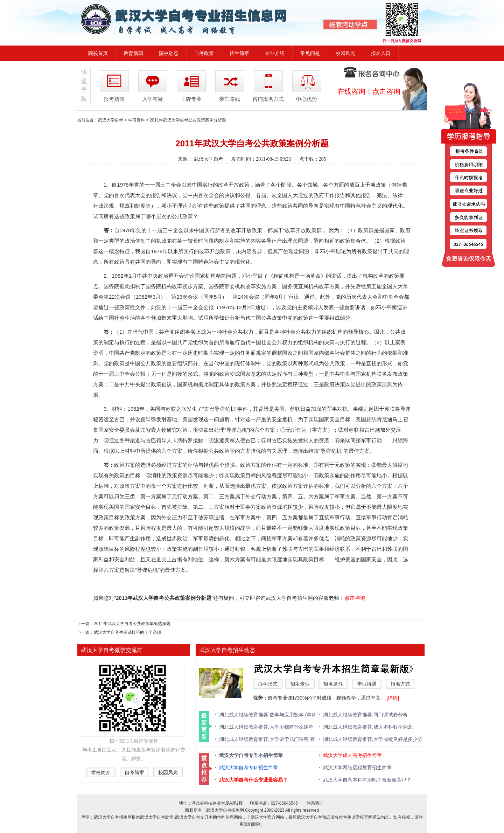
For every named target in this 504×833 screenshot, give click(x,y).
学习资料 (136, 120)
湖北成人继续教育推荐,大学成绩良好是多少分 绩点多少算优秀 (373, 740)
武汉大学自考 (111, 120)
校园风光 (345, 53)
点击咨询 (386, 91)
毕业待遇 (367, 684)
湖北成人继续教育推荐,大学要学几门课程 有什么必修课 (267, 740)
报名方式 (400, 684)
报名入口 (381, 53)
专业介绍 (275, 53)
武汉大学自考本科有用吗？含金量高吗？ (367, 780)
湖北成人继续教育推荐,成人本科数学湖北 (368, 727)
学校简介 (101, 772)
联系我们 (315, 803)
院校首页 (98, 53)
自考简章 (134, 772)
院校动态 (169, 53)
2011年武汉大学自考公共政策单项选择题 (132, 624)
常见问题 (310, 53)
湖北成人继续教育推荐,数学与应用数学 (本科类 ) (268, 715)
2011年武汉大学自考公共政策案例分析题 (188, 120)
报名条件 (333, 684)
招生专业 (300, 684)
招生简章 (239, 53)
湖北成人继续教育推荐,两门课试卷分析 (365, 715)
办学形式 (268, 684)
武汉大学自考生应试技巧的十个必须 (127, 632)
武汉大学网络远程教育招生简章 (357, 768)
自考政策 (204, 53)
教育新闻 (133, 53)
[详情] (393, 698)
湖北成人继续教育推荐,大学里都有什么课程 (266, 727)
